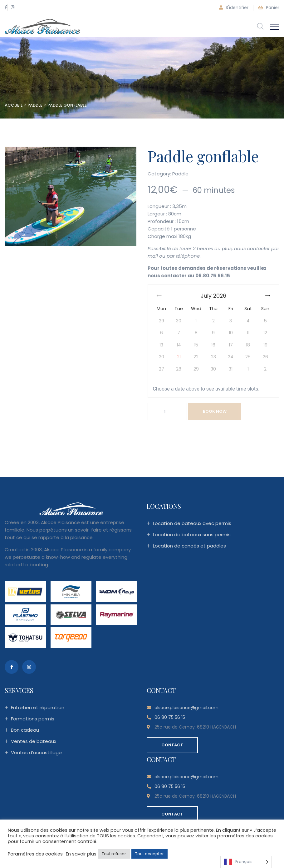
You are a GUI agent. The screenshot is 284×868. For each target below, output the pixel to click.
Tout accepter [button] (149, 854)
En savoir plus (81, 854)
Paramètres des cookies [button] (35, 854)
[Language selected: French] (246, 862)
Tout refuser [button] (114, 854)
